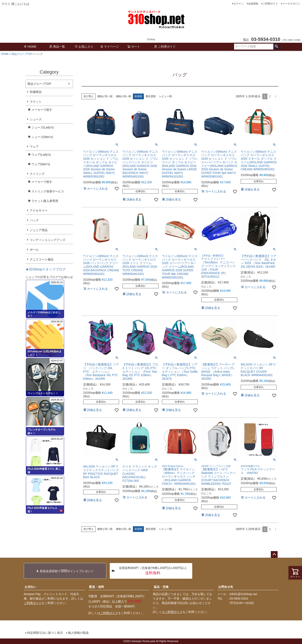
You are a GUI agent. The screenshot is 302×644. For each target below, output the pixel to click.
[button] (275, 96)
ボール (34, 250)
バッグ (34, 220)
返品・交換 (161, 587)
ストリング (37, 174)
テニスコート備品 (42, 259)
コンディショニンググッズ (48, 240)
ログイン (239, 4)
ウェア (34, 146)
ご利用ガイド (270, 4)
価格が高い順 (124, 96)
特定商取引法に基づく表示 (45, 633)
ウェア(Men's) (41, 164)
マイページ (110, 47)
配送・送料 (97, 587)
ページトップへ (274, 554)
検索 (277, 47)
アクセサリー (39, 210)
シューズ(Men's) (42, 137)
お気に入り (84, 47)
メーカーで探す (42, 110)
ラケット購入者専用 (45, 201)
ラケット (36, 102)
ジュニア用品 (39, 230)
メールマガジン (291, 4)
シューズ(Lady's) (43, 127)
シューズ (36, 119)
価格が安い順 (105, 96)
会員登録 (253, 4)
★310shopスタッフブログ (46, 269)
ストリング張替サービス (48, 191)
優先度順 (151, 96)
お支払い (31, 587)
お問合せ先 (226, 587)
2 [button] (270, 96)
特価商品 (36, 92)
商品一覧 (57, 47)
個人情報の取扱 (78, 633)
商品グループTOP (22, 54)
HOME (30, 47)
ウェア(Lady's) (41, 155)
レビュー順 (166, 96)
